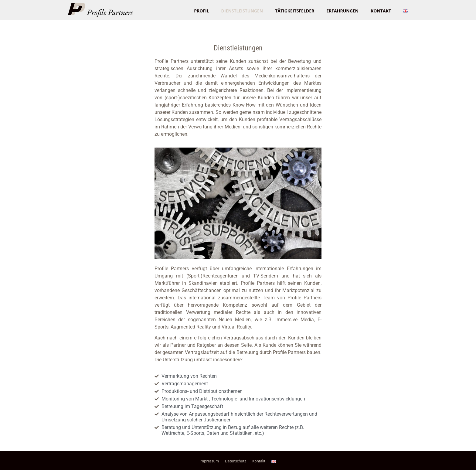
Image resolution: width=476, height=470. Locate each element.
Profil (201, 11)
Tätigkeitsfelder (295, 11)
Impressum (209, 461)
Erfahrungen (342, 11)
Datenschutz (236, 461)
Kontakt (381, 11)
